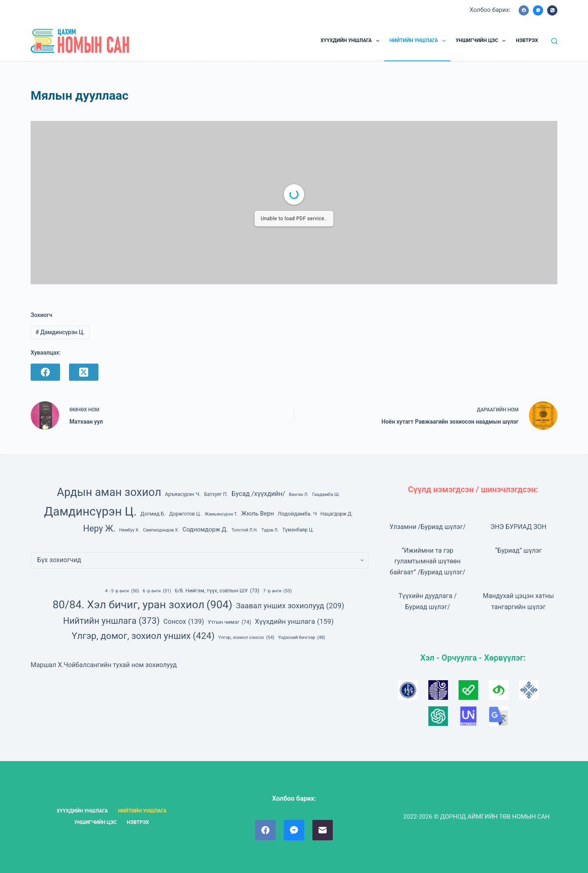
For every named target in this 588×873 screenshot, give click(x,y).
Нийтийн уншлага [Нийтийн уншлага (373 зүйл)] (111, 621)
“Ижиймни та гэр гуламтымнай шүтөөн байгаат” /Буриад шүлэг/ (428, 561)
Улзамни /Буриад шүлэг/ (428, 527)
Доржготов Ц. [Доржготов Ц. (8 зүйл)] (185, 514)
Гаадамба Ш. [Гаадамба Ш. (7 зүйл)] (326, 494)
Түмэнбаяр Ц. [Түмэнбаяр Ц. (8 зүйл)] (298, 530)
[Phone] (552, 10)
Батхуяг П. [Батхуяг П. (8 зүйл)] (216, 494)
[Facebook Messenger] (538, 10)
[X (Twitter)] (84, 372)
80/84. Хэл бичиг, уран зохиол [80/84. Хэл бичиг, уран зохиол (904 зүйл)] (143, 605)
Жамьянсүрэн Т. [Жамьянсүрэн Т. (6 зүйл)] (221, 514)
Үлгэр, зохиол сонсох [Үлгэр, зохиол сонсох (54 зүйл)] (246, 638)
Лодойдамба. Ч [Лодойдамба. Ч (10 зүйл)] (297, 514)
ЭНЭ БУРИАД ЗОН (518, 527)
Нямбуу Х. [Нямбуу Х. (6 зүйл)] (129, 530)
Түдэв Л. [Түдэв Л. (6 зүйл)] (270, 530)
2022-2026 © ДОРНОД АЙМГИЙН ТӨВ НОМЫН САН (476, 817)
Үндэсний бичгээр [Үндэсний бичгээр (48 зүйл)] (302, 638)
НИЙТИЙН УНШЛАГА (419, 41)
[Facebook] (524, 10)
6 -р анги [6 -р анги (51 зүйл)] (157, 591)
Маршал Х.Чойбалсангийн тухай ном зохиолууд (104, 665)
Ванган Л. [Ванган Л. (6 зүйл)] (298, 495)
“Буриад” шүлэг (518, 550)
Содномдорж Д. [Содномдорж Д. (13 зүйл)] (205, 529)
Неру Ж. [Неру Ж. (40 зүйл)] (99, 528)
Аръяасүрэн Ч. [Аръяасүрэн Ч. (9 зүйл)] (183, 494)
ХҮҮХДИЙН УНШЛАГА (352, 41)
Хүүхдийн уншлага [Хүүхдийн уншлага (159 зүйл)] (294, 621)
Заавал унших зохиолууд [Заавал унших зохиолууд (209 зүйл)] (290, 606)
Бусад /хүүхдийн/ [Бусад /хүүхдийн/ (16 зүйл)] (258, 494)
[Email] (323, 830)
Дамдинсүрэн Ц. (60, 332)
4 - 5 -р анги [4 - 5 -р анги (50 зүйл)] (122, 591)
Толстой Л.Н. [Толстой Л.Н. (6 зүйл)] (245, 530)
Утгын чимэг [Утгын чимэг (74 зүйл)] (229, 622)
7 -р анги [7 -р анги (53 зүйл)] (277, 591)
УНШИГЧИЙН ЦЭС (482, 41)
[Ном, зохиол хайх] (554, 41)
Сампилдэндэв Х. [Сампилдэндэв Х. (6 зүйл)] (161, 530)
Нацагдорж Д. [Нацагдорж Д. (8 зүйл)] (337, 514)
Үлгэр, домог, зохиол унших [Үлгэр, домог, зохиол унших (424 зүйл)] (143, 636)
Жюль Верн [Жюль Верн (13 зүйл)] (258, 514)
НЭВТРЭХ (527, 40)
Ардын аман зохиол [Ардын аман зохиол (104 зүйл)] (109, 492)
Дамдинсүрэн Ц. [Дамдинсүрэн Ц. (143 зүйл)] (90, 511)
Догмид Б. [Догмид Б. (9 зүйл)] (153, 514)
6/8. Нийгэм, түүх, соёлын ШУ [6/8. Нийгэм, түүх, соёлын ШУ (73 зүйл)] (217, 591)
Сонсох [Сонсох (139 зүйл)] (184, 622)
